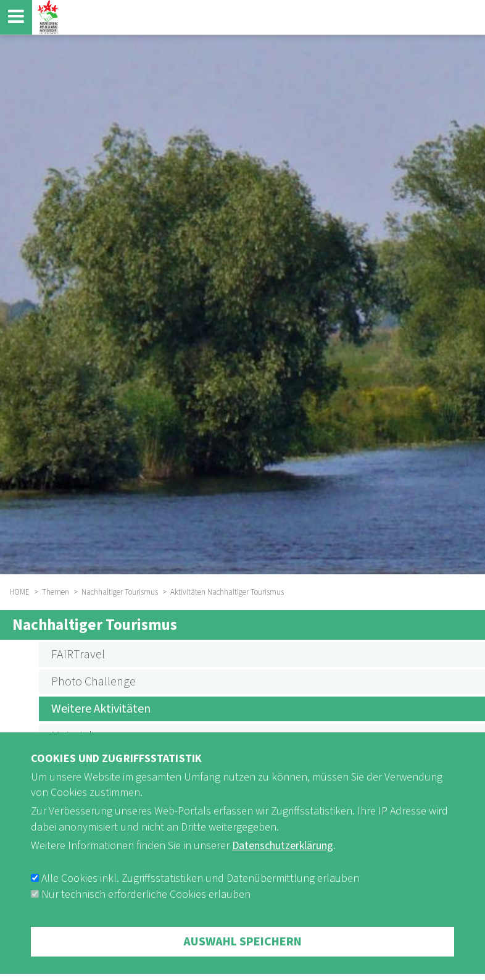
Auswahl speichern (243, 960)
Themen (56, 592)
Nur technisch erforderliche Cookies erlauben (146, 912)
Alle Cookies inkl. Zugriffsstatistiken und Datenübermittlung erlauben (200, 896)
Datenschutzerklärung (283, 864)
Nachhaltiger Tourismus (120, 592)
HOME (19, 592)
